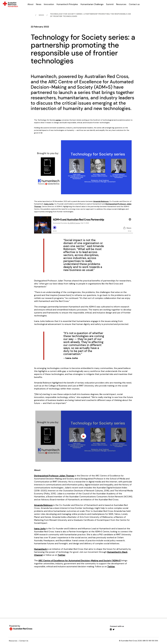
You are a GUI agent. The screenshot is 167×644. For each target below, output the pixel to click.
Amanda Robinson (101, 201)
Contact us (134, 4)
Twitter (62, 555)
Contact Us (24, 641)
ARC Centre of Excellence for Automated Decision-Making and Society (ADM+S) (80, 561)
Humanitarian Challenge (92, 4)
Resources (121, 4)
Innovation (49, 4)
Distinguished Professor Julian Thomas (54, 476)
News (39, 4)
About (30, 4)
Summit (110, 4)
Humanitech (41, 549)
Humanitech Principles (67, 4)
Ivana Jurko (49, 204)
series (58, 120)
